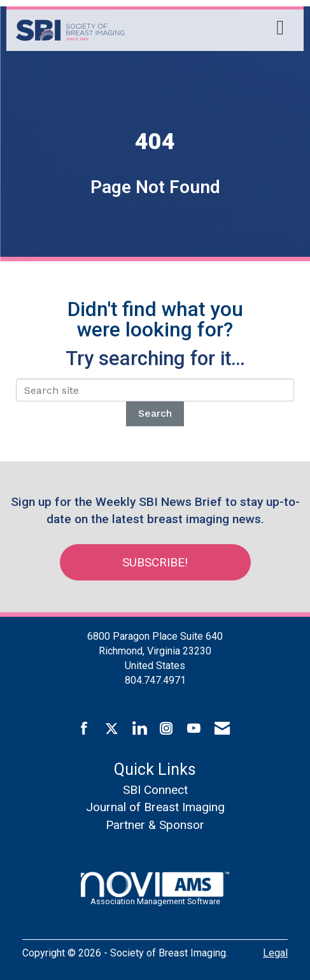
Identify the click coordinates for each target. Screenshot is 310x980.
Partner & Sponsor (155, 825)
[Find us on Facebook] (84, 729)
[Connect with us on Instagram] (166, 729)
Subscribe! (155, 562)
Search (155, 413)
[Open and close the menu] (208, 28)
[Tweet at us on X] (112, 729)
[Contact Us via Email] (222, 729)
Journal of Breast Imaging (155, 807)
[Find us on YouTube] (194, 729)
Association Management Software (155, 889)
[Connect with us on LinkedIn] (139, 729)
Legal (275, 953)
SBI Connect (155, 790)
